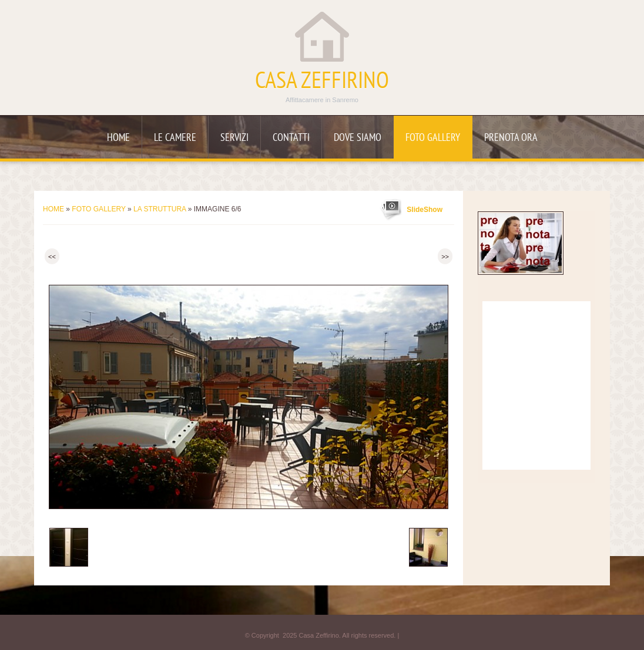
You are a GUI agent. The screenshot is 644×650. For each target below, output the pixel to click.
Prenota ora (511, 138)
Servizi (234, 138)
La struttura (160, 209)
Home (118, 138)
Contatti (291, 138)
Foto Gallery (433, 138)
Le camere (175, 138)
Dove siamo (358, 138)
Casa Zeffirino (322, 82)
